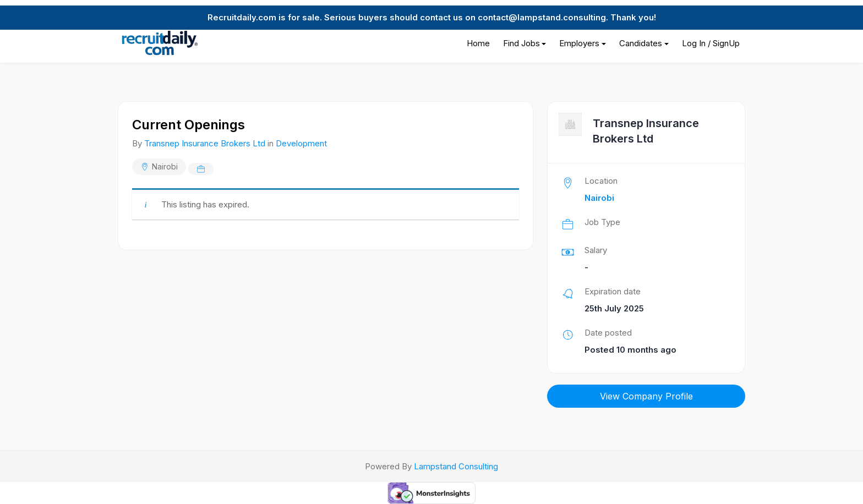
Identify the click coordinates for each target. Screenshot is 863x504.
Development (301, 143)
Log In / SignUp (711, 43)
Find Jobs (521, 43)
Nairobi (165, 166)
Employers (579, 43)
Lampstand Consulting (456, 466)
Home (478, 43)
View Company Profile (646, 396)
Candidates (641, 43)
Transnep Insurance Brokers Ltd (205, 143)
